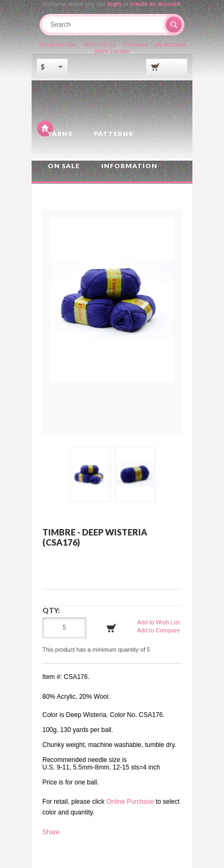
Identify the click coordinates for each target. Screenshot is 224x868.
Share (51, 832)
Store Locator (112, 51)
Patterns (113, 134)
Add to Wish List (158, 622)
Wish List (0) (100, 44)
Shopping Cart (57, 44)
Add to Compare (159, 630)
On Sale (64, 166)
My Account (170, 44)
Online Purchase (130, 802)
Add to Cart (111, 628)
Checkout (135, 44)
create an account (155, 4)
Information (129, 166)
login (115, 4)
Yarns (60, 134)
